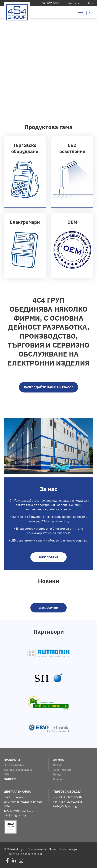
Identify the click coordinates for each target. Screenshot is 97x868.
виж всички (48, 608)
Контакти (74, 3)
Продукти (59, 774)
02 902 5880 (51, 3)
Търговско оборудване (18, 770)
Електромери (69, 849)
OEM (7, 774)
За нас (53, 849)
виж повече (48, 557)
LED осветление (14, 765)
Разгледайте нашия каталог (48, 387)
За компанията (62, 770)
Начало (58, 765)
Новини (58, 779)
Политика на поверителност (24, 854)
